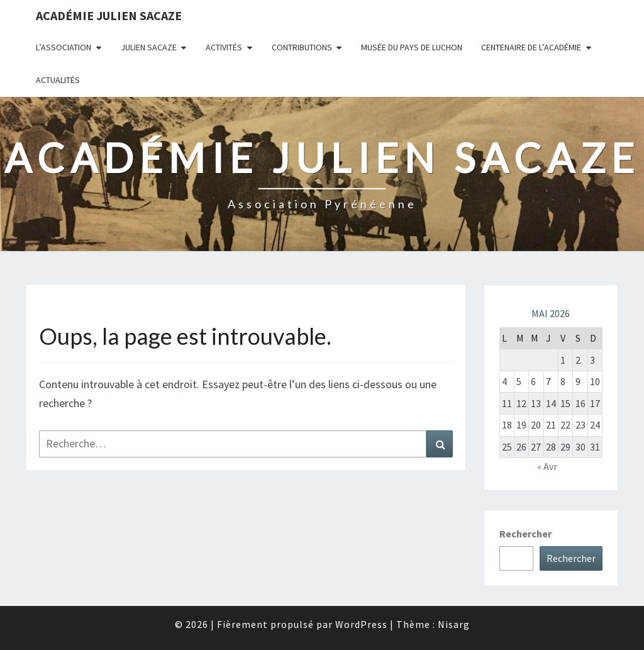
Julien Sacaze (149, 47)
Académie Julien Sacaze (109, 15)
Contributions (302, 47)
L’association (64, 47)
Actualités (58, 80)
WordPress (361, 624)
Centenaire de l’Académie (531, 47)
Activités (224, 47)
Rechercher (525, 534)
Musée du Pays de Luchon (412, 47)
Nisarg (454, 624)
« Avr (547, 466)
